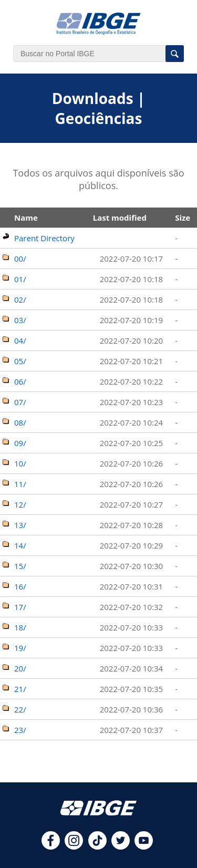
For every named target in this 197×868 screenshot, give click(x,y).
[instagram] (74, 846)
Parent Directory (44, 238)
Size (183, 218)
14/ (20, 545)
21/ (20, 689)
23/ (20, 730)
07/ (20, 402)
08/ (20, 422)
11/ (20, 484)
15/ (20, 566)
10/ (20, 463)
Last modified (120, 218)
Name (26, 218)
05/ (20, 361)
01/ (20, 279)
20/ (20, 668)
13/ (20, 525)
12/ (20, 504)
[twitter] (121, 846)
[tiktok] (97, 846)
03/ (20, 320)
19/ (20, 648)
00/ (20, 259)
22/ (20, 709)
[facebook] (51, 846)
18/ (20, 627)
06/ (20, 381)
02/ (20, 299)
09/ (20, 443)
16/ (20, 586)
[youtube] (144, 846)
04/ (20, 340)
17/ (20, 607)
